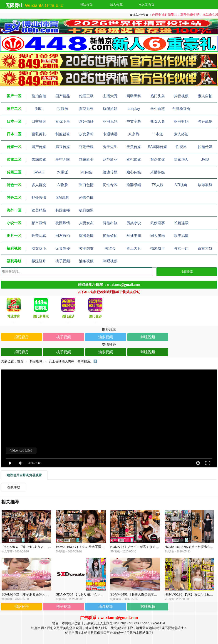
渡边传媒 (110, 172)
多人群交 (39, 185)
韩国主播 (63, 210)
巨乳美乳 (39, 134)
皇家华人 (181, 159)
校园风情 (63, 223)
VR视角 (181, 185)
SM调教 (63, 198)
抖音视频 (181, 96)
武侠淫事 (158, 223)
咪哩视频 (110, 261)
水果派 (63, 172)
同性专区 (110, 185)
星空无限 (63, 159)
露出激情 (86, 236)
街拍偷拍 (110, 236)
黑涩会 (110, 248)
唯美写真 (39, 236)
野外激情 (39, 198)
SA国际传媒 (157, 147)
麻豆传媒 (63, 147)
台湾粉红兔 (181, 109)
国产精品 (63, 96)
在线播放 (14, 487)
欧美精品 (39, 210)
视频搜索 (187, 272)
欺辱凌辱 (205, 185)
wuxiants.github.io (44, 5)
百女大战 (205, 248)
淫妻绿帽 (134, 185)
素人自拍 (205, 96)
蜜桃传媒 (134, 159)
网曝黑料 (134, 96)
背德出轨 (110, 223)
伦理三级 (86, 96)
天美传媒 (134, 147)
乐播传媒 (158, 172)
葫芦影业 (110, 159)
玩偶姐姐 (110, 109)
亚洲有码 (181, 121)
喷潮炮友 (86, 248)
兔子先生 (110, 147)
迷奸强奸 (86, 121)
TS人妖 (158, 185)
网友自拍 (63, 236)
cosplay (134, 109)
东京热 (134, 134)
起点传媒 (158, 159)
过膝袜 (63, 109)
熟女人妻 (158, 121)
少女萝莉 (86, 134)
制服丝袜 (63, 134)
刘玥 (39, 109)
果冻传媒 (39, 159)
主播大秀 (110, 96)
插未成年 (158, 248)
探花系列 (86, 109)
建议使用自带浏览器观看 (24, 475)
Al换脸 (63, 185)
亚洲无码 (110, 121)
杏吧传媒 (86, 147)
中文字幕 (134, 121)
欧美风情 (181, 236)
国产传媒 (39, 147)
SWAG (39, 172)
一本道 (158, 134)
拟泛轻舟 (39, 261)
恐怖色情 (86, 198)
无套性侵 (63, 248)
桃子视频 (63, 261)
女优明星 (63, 121)
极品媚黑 (86, 210)
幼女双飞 (39, 248)
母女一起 (181, 248)
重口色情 (86, 185)
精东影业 (86, 159)
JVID (205, 159)
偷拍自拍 (39, 96)
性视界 (181, 147)
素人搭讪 (181, 134)
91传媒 (86, 172)
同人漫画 (158, 236)
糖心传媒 (134, 172)
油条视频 (86, 261)
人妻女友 (86, 223)
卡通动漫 (110, 134)
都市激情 (39, 223)
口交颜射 (39, 121)
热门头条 (158, 96)
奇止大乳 (134, 248)
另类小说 (134, 223)
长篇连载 (181, 223)
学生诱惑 (158, 109)
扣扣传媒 (205, 147)
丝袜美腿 (134, 236)
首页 (20, 361)
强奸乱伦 (205, 121)
